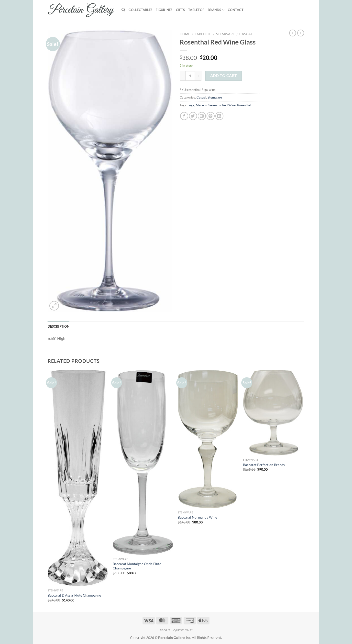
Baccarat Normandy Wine (197, 517)
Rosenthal (244, 105)
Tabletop (196, 10)
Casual (246, 34)
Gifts (180, 10)
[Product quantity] (190, 76)
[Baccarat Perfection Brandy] (273, 413)
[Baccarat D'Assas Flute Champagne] (78, 478)
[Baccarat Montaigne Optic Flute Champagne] (143, 462)
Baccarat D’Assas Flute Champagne (74, 595)
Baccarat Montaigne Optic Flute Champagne (137, 566)
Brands (216, 10)
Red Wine (229, 105)
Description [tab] (59, 326)
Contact (236, 10)
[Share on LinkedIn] (219, 116)
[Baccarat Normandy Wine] (208, 439)
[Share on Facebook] (184, 116)
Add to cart (224, 76)
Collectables (140, 10)
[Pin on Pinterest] (211, 116)
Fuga (191, 105)
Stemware (225, 34)
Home (185, 34)
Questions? (183, 630)
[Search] (123, 10)
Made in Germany (208, 105)
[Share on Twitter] (193, 116)
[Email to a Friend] (202, 116)
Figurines (164, 10)
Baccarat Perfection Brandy (264, 465)
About (165, 630)
